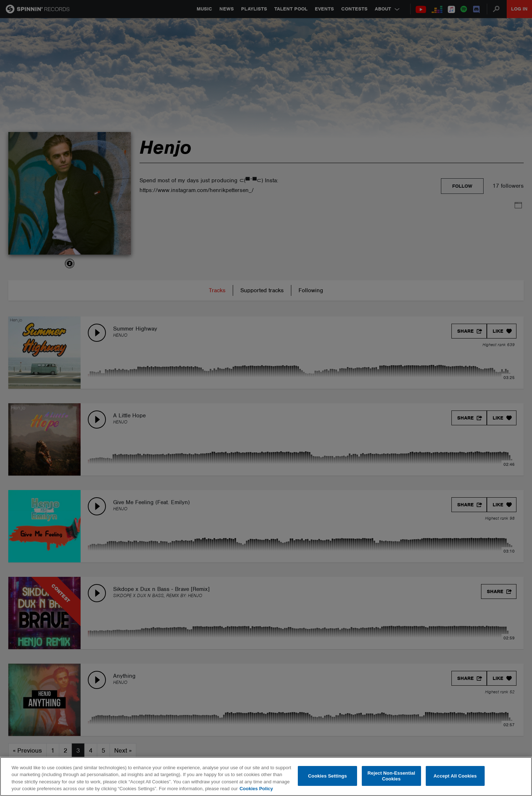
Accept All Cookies (455, 776)
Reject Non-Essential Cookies (391, 776)
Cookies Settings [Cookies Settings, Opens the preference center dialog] (327, 776)
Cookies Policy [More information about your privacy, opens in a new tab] (256, 789)
